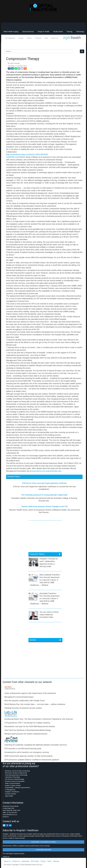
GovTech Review (11, 794)
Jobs (46, 38)
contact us (6, 857)
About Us (55, 38)
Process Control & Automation (15, 781)
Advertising (25, 861)
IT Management (10, 790)
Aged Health (9, 796)
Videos (29, 38)
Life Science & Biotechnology (14, 779)
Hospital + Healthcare (12, 792)
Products (38, 38)
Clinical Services (28, 32)
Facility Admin (58, 32)
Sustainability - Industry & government (17, 788)
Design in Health (43, 32)
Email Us (6, 817)
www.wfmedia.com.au (10, 815)
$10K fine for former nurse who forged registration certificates (44, 483)
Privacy (43, 861)
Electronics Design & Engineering (16, 773)
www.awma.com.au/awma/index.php (47, 471)
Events (21, 38)
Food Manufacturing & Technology (16, 775)
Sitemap (56, 861)
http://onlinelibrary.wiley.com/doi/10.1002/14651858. (27, 154)
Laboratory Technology (12, 777)
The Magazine (10, 38)
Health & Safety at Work (13, 785)
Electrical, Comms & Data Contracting (17, 771)
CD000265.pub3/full (14, 157)
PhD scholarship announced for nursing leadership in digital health (44, 495)
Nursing (70, 32)
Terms (49, 861)
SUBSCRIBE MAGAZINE (43, 850)
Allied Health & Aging (11, 32)
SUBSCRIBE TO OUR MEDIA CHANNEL (43, 842)
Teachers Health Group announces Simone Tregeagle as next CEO (44, 506)
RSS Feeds (35, 861)
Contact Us (16, 861)
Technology (80, 32)
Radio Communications (13, 783)
